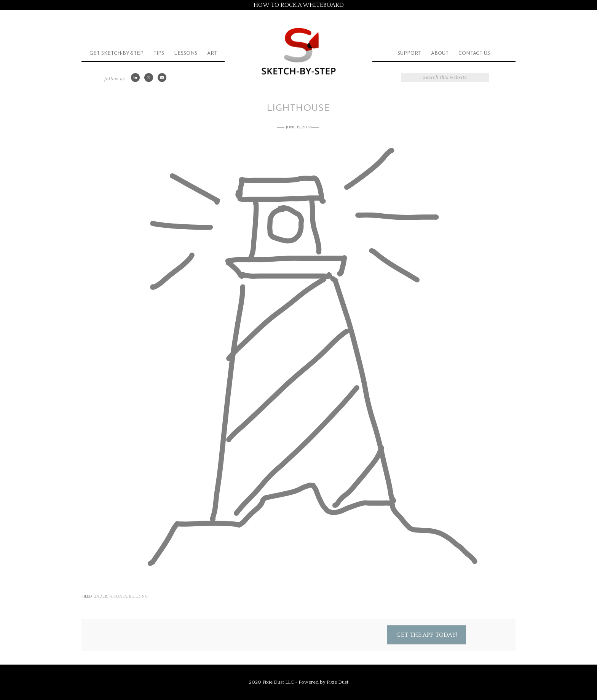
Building (138, 596)
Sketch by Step (298, 51)
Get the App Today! (427, 635)
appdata (118, 596)
